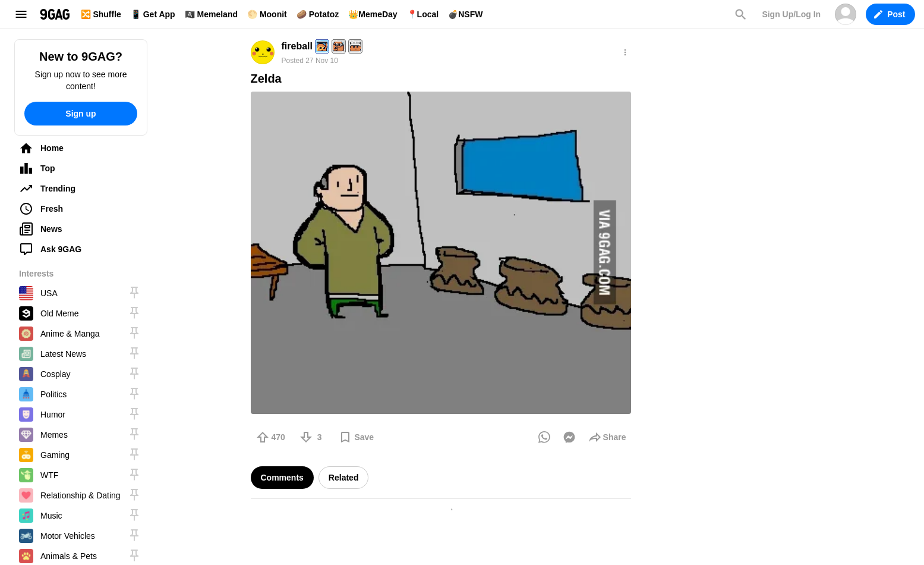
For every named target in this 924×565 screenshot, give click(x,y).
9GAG (55, 14)
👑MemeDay (373, 14)
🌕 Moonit (267, 14)
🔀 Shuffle (101, 14)
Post (890, 14)
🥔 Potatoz (318, 14)
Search (740, 14)
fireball (297, 46)
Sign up (81, 114)
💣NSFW (465, 14)
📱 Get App (153, 14)
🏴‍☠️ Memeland (211, 14)
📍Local (423, 14)
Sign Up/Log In (791, 14)
